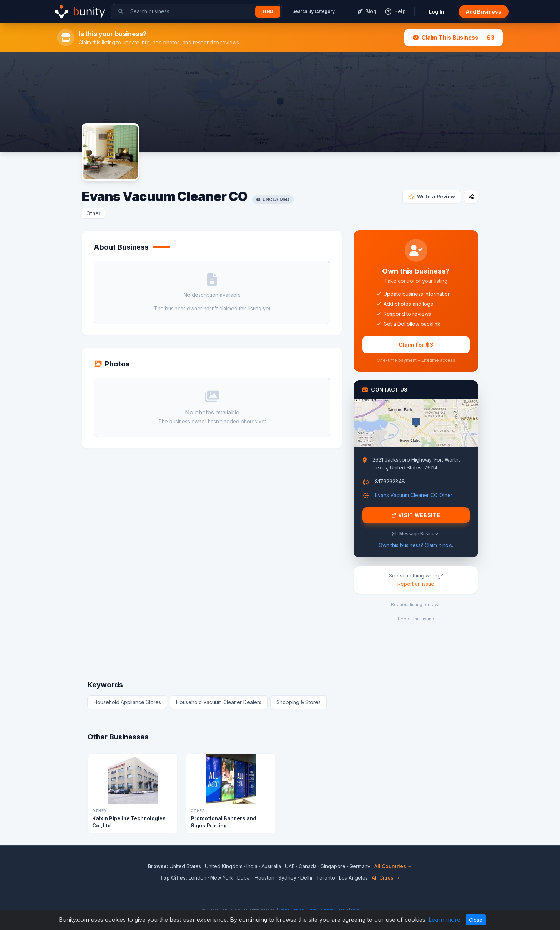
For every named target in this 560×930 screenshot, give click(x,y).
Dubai (244, 878)
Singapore (333, 866)
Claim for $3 (416, 345)
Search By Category (313, 11)
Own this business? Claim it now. (416, 545)
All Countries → (393, 866)
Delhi (306, 878)
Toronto (326, 878)
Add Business (484, 12)
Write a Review (432, 196)
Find (268, 11)
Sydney (287, 878)
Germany (360, 866)
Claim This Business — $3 (454, 38)
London (197, 878)
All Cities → (386, 878)
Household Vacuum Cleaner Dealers (219, 702)
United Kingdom (224, 866)
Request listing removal (416, 604)
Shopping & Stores (299, 702)
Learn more (444, 920)
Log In (437, 12)
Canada (308, 866)
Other (93, 213)
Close (476, 920)
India (252, 866)
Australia (271, 866)
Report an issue (416, 584)
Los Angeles (353, 878)
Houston (264, 878)
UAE (290, 866)
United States (185, 866)
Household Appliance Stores (127, 702)
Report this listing (416, 619)
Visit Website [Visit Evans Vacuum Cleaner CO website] (416, 515)
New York (222, 878)
